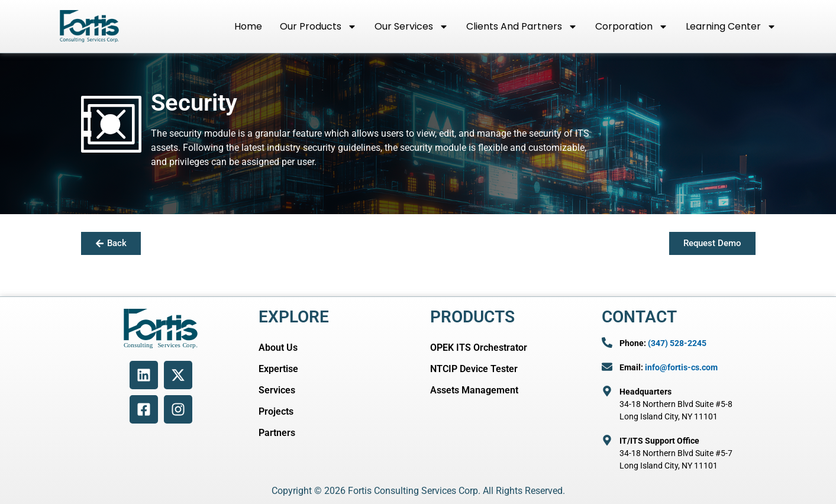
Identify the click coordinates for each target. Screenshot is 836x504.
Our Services (411, 27)
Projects (276, 411)
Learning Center (731, 27)
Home (248, 26)
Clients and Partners (522, 27)
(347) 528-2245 (677, 343)
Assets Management (474, 390)
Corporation (632, 27)
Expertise (278, 369)
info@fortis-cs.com (681, 367)
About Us (278, 348)
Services (277, 390)
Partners (277, 433)
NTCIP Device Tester (474, 369)
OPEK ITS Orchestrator (479, 348)
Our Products (318, 27)
